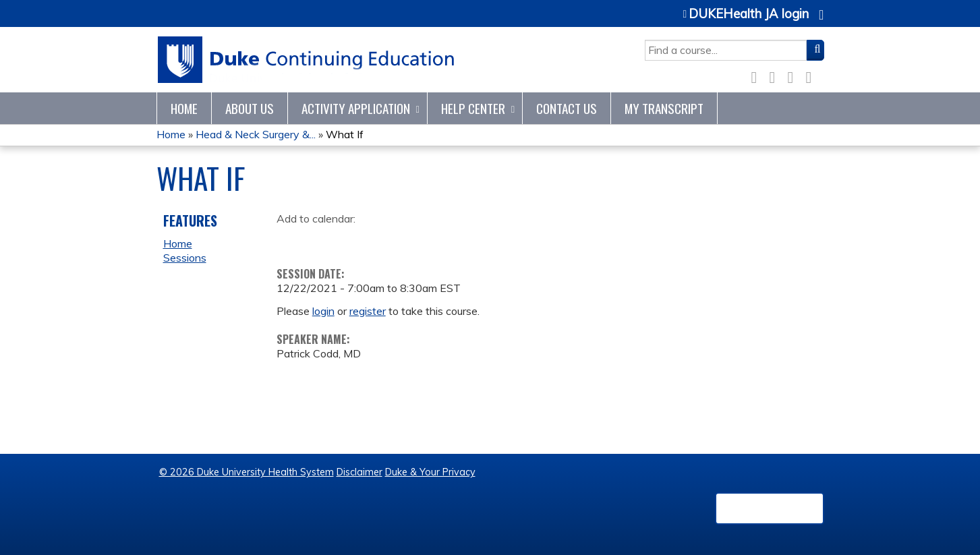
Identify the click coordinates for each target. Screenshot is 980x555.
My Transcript (664, 108)
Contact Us (567, 108)
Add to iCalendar (351, 239)
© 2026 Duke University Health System (247, 472)
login (323, 311)
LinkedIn (795, 75)
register (368, 311)
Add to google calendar (290, 240)
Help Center (473, 108)
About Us (250, 108)
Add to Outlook (383, 240)
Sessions (185, 258)
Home (184, 108)
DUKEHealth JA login (749, 14)
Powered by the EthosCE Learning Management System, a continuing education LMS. (770, 508)
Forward (813, 75)
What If (345, 134)
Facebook (758, 75)
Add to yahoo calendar (321, 240)
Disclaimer (359, 472)
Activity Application (356, 108)
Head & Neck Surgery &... (256, 134)
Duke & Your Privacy (430, 472)
